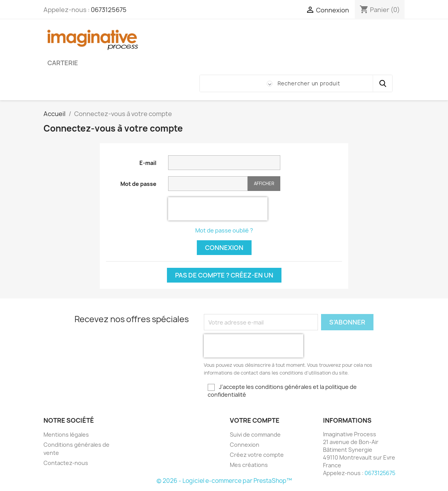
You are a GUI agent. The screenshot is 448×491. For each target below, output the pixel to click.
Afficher (264, 183)
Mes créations (249, 465)
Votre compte (255, 420)
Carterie (63, 63)
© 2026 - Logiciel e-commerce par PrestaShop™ (224, 481)
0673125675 (109, 10)
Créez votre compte (257, 455)
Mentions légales (66, 435)
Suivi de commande (255, 435)
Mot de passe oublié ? (224, 230)
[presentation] (218, 209)
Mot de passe (138, 184)
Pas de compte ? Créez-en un (224, 275)
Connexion (224, 248)
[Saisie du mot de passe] (208, 184)
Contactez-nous (66, 463)
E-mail (148, 163)
